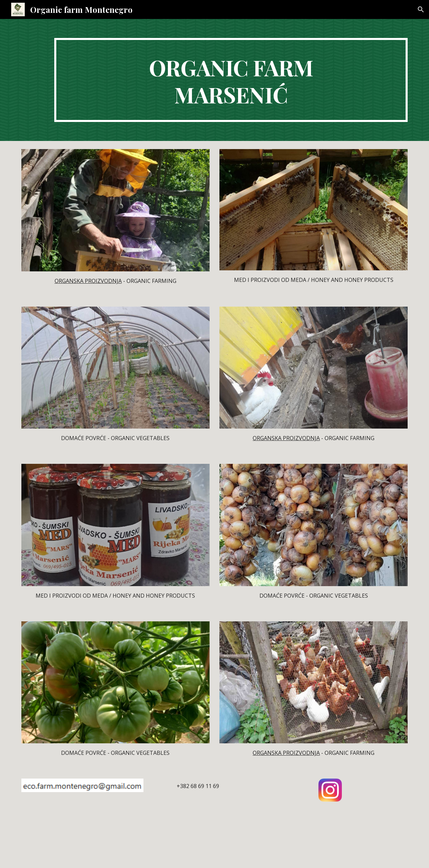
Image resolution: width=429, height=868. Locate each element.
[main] (231, 80)
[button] (421, 9)
